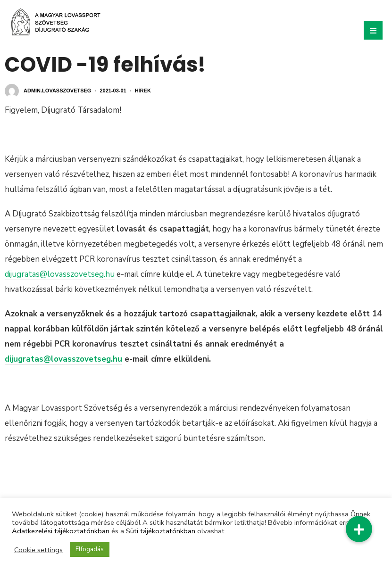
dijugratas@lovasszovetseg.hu (60, 274)
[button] (359, 529)
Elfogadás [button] (90, 549)
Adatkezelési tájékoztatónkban (61, 531)
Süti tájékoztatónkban (161, 531)
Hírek (143, 91)
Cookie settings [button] (38, 550)
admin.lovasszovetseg (57, 91)
